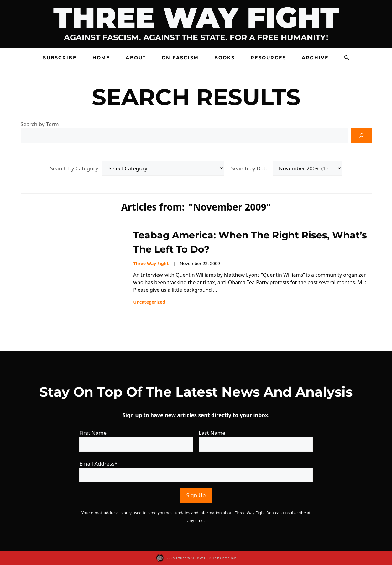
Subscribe (60, 58)
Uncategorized (149, 302)
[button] (347, 58)
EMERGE (229, 558)
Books (225, 58)
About (136, 58)
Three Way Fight (196, 17)
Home (101, 58)
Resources (268, 58)
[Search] (361, 136)
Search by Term (40, 124)
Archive (315, 58)
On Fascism (180, 58)
